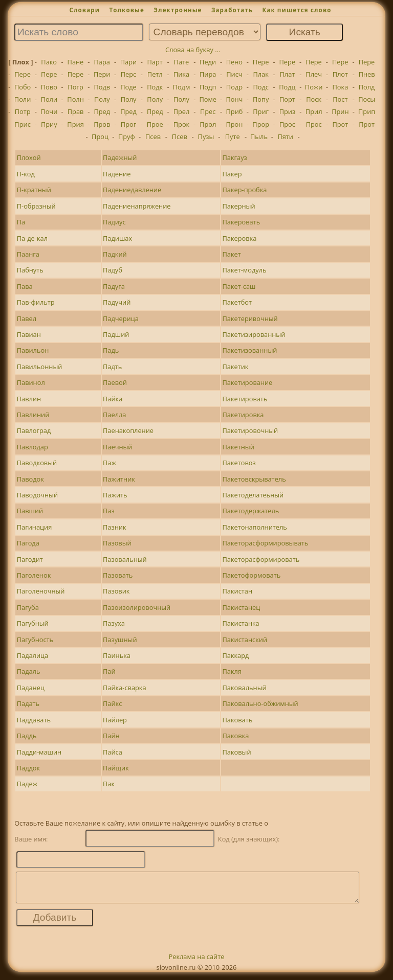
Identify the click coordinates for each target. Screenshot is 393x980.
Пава (25, 286)
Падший (116, 334)
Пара (102, 62)
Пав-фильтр (36, 302)
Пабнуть (30, 270)
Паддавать (34, 720)
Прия (75, 124)
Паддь (27, 736)
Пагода (28, 543)
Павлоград (34, 430)
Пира (208, 74)
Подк (155, 87)
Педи (208, 62)
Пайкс (112, 703)
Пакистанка (241, 623)
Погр (75, 87)
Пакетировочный (250, 430)
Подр (234, 87)
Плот (340, 74)
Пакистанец (241, 607)
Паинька (117, 655)
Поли (23, 99)
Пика (181, 74)
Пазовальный (125, 559)
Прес (208, 111)
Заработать (232, 10)
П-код (26, 174)
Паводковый (37, 463)
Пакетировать (245, 399)
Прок (181, 124)
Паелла (114, 415)
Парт (155, 62)
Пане (76, 62)
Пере (261, 62)
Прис (22, 124)
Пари (128, 62)
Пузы (206, 136)
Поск (314, 99)
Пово (49, 87)
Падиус (114, 222)
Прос (287, 124)
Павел (27, 318)
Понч (235, 99)
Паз (109, 511)
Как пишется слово (297, 10)
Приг (261, 111)
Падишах (117, 238)
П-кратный (34, 190)
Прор (261, 124)
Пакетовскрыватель (254, 479)
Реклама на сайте (197, 963)
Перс (128, 74)
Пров (102, 124)
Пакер (232, 174)
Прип (367, 111)
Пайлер (115, 720)
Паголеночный (41, 591)
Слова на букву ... (193, 50)
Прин (340, 111)
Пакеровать (241, 222)
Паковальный (244, 688)
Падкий (115, 254)
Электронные (178, 10)
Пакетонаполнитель (254, 527)
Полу (102, 99)
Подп (208, 87)
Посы (367, 99)
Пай (109, 671)
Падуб (113, 270)
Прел (182, 111)
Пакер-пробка (244, 190)
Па (21, 222)
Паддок (28, 768)
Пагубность (35, 640)
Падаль (29, 671)
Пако (49, 62)
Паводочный (37, 495)
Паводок (30, 479)
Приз (287, 111)
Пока (341, 87)
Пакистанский (245, 640)
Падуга (114, 286)
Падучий (117, 302)
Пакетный (238, 447)
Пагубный (33, 623)
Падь (111, 350)
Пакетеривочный (250, 318)
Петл (155, 74)
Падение (117, 174)
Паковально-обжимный (260, 703)
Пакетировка (243, 415)
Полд (367, 87)
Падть (112, 367)
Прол (208, 124)
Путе (233, 136)
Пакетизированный (254, 334)
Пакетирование (247, 382)
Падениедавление (132, 190)
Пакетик (235, 367)
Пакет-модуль (244, 270)
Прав (76, 111)
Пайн (111, 736)
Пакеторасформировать (261, 559)
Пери (102, 74)
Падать (28, 703)
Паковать (237, 720)
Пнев (367, 74)
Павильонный (40, 367)
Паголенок (34, 575)
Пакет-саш (239, 286)
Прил (314, 111)
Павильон (33, 350)
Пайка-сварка (125, 688)
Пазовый (117, 543)
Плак (260, 74)
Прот (340, 124)
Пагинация (35, 527)
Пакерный (238, 206)
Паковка (235, 736)
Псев (153, 136)
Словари (84, 10)
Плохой (29, 157)
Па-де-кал (32, 238)
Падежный (120, 157)
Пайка (113, 399)
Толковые (127, 10)
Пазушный (120, 640)
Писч (234, 74)
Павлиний (33, 415)
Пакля (232, 671)
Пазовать (118, 575)
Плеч (314, 74)
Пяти (285, 136)
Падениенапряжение (137, 206)
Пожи (314, 87)
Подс (261, 87)
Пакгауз (234, 157)
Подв (102, 87)
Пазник (114, 527)
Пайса (113, 752)
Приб (234, 111)
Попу (261, 99)
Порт (287, 99)
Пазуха (114, 623)
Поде (128, 87)
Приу (49, 124)
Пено (234, 62)
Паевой (115, 382)
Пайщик (116, 768)
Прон (234, 124)
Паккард (235, 655)
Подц (287, 87)
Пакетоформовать (251, 575)
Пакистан (237, 591)
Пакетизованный (249, 350)
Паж (110, 463)
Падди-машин (39, 752)
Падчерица (121, 318)
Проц (100, 136)
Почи (49, 111)
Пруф (127, 136)
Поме (208, 99)
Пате (182, 62)
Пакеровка (239, 238)
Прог (128, 124)
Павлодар (32, 447)
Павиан (29, 334)
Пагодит (30, 559)
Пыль (259, 136)
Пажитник (119, 479)
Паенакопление (128, 430)
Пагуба (28, 607)
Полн (75, 99)
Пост (340, 99)
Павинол (31, 382)
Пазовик (116, 591)
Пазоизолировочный (137, 607)
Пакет (231, 254)
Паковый (236, 752)
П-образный (36, 206)
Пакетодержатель (250, 511)
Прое (155, 124)
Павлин (29, 399)
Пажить (115, 495)
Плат (288, 74)
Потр (23, 111)
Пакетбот (237, 302)
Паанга (28, 254)
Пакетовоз (239, 463)
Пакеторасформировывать (265, 543)
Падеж (27, 784)
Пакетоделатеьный (253, 495)
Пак (109, 784)
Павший (30, 511)
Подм (182, 87)
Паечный (117, 447)
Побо (23, 87)
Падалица (32, 655)
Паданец (31, 688)
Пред (102, 111)
